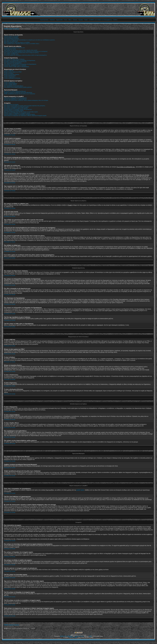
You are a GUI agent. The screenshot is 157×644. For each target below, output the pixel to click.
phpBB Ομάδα (80, 490)
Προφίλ (86, 20)
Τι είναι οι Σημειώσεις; (9, 77)
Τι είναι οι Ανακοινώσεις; (10, 76)
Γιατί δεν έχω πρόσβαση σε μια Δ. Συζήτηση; (15, 65)
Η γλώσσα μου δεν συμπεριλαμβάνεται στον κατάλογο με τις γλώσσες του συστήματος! (26, 51)
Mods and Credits (73, 637)
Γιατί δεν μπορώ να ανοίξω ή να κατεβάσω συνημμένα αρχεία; (20, 114)
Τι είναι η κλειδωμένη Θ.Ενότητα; (12, 78)
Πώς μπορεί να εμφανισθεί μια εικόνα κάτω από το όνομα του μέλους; (21, 53)
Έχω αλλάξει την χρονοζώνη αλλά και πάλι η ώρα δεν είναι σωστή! (21, 50)
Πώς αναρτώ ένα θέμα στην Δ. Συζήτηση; (14, 59)
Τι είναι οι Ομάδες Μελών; (10, 85)
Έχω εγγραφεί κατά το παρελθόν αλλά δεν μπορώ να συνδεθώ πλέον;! (22, 44)
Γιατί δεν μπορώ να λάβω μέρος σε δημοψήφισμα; (17, 67)
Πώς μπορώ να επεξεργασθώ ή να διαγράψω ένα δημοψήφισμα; (20, 64)
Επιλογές (75, 20)
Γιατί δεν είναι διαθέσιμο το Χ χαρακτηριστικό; (15, 99)
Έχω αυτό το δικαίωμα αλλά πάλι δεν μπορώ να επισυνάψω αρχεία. (21, 112)
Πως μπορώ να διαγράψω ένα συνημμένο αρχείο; (16, 107)
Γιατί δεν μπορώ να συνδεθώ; (11, 36)
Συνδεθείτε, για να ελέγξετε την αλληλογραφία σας (101, 20)
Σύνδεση (115, 20)
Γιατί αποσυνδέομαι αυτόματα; (12, 39)
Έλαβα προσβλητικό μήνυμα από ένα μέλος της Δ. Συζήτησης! (20, 94)
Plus (65, 636)
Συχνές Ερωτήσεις (44, 20)
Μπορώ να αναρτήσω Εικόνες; (12, 74)
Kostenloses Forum (79, 636)
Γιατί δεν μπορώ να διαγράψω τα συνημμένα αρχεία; (17, 113)
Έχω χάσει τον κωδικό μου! (11, 41)
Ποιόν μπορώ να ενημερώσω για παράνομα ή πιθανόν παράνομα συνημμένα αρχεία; (25, 116)
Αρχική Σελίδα (59, 20)
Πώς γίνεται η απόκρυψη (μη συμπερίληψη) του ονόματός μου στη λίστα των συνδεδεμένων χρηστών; (30, 40)
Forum (66, 20)
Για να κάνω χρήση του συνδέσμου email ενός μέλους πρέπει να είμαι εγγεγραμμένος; (25, 55)
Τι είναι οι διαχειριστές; (10, 82)
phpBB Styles (70, 636)
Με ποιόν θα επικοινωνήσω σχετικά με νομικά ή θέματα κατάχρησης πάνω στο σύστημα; (26, 100)
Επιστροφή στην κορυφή (10, 135)
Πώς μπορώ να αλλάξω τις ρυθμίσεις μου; (14, 48)
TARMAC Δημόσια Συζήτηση (11, 29)
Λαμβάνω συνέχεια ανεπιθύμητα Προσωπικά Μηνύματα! (18, 92)
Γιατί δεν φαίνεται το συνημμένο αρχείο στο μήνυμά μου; (18, 109)
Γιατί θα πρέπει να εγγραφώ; (11, 37)
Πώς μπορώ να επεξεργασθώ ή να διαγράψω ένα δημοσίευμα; (20, 60)
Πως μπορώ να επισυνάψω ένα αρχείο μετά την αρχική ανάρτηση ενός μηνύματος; (25, 106)
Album (70, 20)
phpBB (90, 636)
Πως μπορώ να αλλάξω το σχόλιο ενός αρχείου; (16, 108)
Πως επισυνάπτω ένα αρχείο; (11, 104)
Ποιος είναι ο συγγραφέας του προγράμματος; (15, 98)
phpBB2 (62, 636)
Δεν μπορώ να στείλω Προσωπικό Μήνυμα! (15, 91)
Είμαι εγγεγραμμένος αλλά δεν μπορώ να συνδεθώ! (17, 42)
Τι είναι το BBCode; (9, 71)
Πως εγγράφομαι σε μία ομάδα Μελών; (14, 86)
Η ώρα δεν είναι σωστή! (10, 49)
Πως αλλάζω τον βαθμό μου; (11, 54)
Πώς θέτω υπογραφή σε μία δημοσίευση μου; (15, 62)
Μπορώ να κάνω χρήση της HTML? (13, 72)
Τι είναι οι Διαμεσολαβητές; (11, 83)
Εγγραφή (81, 20)
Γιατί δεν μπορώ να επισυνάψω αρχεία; (14, 111)
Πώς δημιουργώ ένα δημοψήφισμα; (13, 63)
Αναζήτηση (52, 20)
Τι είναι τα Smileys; (9, 73)
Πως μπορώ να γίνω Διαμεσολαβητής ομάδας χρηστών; (18, 87)
